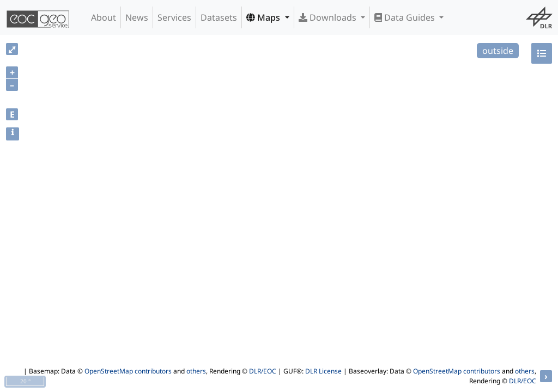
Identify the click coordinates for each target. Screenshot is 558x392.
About (104, 17)
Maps (264, 17)
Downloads (329, 17)
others (196, 371)
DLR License (323, 371)
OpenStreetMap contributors (128, 371)
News (137, 17)
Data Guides (406, 17)
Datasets (219, 17)
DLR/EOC (263, 371)
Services (174, 17)
